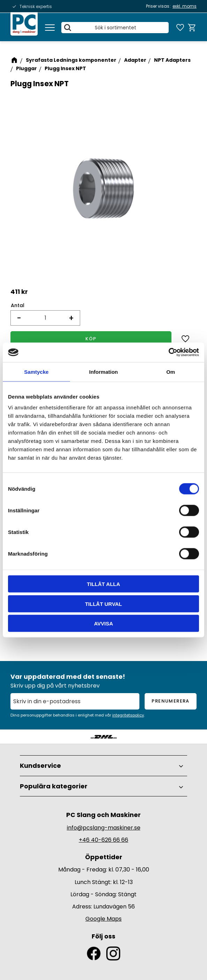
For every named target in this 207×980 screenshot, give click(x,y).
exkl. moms (185, 6)
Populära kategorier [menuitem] (54, 786)
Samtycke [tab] (36, 372)
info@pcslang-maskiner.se (104, 828)
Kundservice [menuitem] (40, 766)
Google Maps (103, 919)
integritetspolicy (128, 715)
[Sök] (68, 28)
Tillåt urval (103, 604)
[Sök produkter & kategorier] (115, 28)
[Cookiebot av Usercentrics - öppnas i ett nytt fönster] (168, 352)
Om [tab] (171, 372)
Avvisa (104, 623)
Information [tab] (104, 372)
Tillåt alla (103, 584)
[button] (50, 28)
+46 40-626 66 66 (103, 840)
